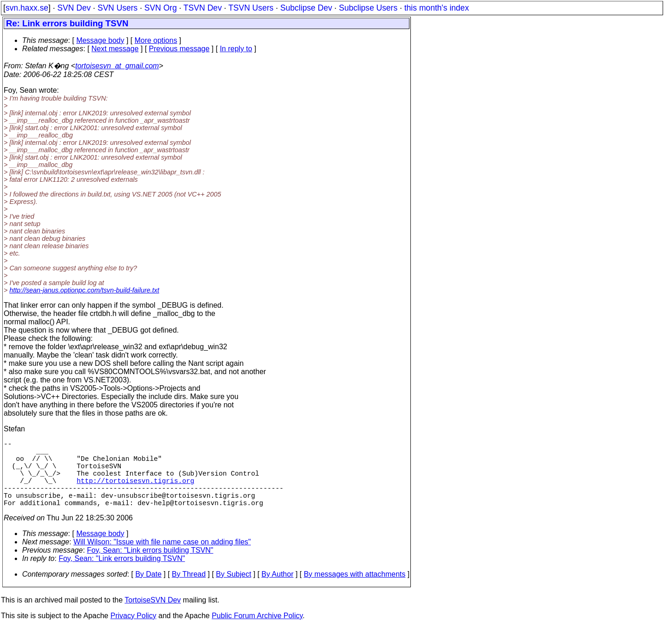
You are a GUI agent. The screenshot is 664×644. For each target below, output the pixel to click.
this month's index (437, 8)
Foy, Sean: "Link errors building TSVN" (150, 567)
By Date (148, 591)
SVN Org (160, 8)
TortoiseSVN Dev (153, 617)
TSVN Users (251, 8)
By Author (277, 591)
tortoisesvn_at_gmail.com (117, 66)
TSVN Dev (203, 8)
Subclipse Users (368, 8)
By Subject (233, 591)
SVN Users (117, 8)
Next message (115, 49)
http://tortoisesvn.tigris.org (135, 491)
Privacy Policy (133, 632)
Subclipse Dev (306, 8)
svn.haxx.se (27, 8)
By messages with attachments (355, 591)
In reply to (236, 49)
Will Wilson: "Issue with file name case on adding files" (162, 558)
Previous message (179, 49)
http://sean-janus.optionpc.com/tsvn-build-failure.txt (84, 290)
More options (156, 40)
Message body (100, 40)
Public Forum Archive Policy (257, 632)
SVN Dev (74, 8)
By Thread (189, 591)
